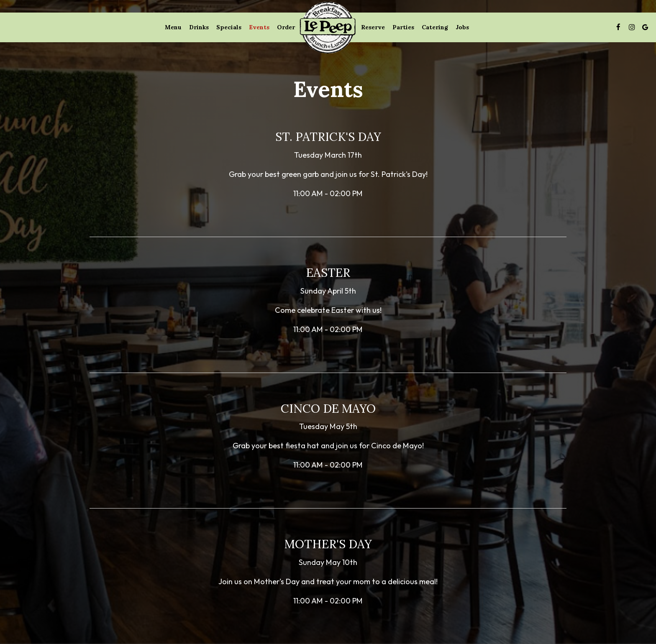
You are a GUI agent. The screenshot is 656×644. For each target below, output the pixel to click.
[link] (328, 27)
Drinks (199, 27)
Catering (435, 27)
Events (259, 27)
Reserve (373, 27)
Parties (403, 27)
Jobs (462, 27)
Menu (173, 27)
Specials (229, 27)
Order (286, 27)
